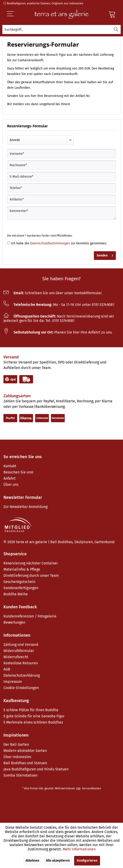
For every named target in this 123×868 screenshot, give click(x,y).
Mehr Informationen (79, 849)
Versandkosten (91, 788)
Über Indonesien (17, 757)
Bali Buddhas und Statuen (25, 763)
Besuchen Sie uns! (18, 472)
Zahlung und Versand (21, 645)
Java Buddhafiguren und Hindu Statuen (36, 769)
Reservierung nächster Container (31, 563)
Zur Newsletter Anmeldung (25, 507)
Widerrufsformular (19, 651)
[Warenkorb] (112, 14)
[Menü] (18, 14)
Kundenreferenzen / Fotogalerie (30, 616)
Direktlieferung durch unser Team (31, 576)
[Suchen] (116, 29)
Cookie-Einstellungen (21, 688)
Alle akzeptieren (58, 861)
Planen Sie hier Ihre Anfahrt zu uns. (58, 332)
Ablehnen (32, 861)
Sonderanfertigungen (21, 588)
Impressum (13, 682)
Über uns (11, 485)
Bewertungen (14, 622)
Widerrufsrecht (16, 657)
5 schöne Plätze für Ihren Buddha (31, 710)
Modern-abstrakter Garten (25, 751)
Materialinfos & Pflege (22, 569)
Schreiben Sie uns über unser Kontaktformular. (53, 293)
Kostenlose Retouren (21, 663)
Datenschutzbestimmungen (50, 243)
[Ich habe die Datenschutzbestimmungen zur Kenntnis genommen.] (9, 243)
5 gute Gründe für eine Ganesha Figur (34, 716)
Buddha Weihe (16, 594)
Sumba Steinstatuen (20, 775)
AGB (7, 669)
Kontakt (10, 466)
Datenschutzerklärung (22, 675)
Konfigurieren (87, 861)
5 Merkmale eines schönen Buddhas (33, 722)
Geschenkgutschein (19, 582)
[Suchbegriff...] (61, 29)
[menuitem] (61, 29)
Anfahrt (10, 478)
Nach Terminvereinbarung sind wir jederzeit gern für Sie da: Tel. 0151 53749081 (59, 318)
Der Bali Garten (16, 744)
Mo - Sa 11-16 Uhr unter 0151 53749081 (59, 305)
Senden (105, 255)
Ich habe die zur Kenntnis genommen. (59, 243)
